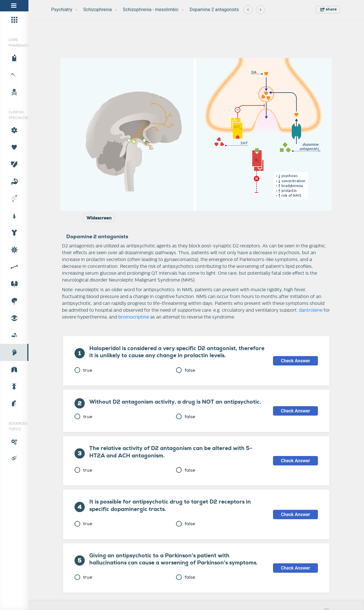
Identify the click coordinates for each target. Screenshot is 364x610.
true (83, 370)
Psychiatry (62, 10)
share (328, 9)
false (186, 370)
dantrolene (311, 310)
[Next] (260, 10)
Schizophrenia (98, 10)
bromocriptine (134, 317)
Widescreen (99, 218)
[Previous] (248, 10)
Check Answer (296, 361)
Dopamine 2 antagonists (214, 10)
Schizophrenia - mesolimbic (151, 10)
